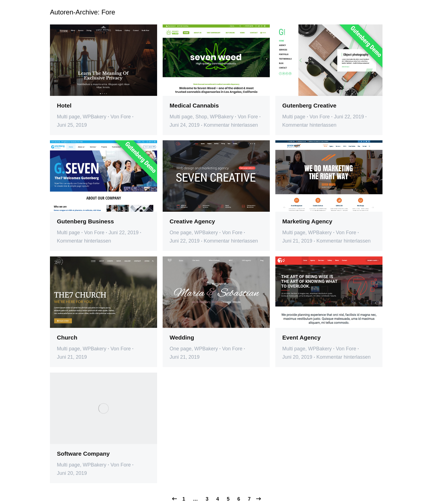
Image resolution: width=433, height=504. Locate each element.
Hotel (64, 105)
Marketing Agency (307, 221)
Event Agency (301, 337)
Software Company (83, 454)
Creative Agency (192, 221)
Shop (201, 117)
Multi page (68, 117)
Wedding (182, 337)
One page (181, 233)
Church (67, 337)
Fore (108, 12)
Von (121, 117)
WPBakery (95, 117)
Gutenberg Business (85, 221)
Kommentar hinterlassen (231, 125)
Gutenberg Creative (309, 105)
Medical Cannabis (194, 105)
